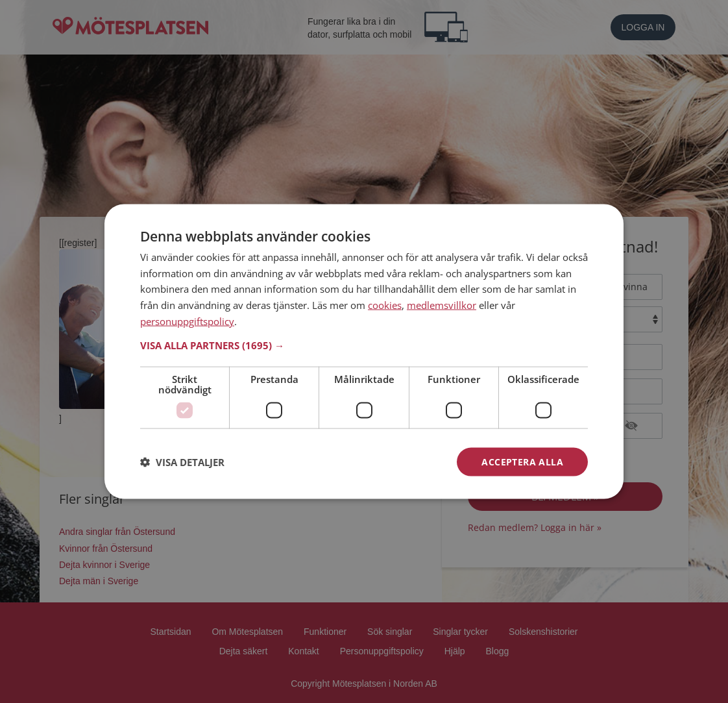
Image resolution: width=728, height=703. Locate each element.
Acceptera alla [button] (522, 461)
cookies (385, 305)
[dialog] (364, 351)
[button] (364, 345)
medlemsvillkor (442, 305)
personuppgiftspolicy (187, 321)
